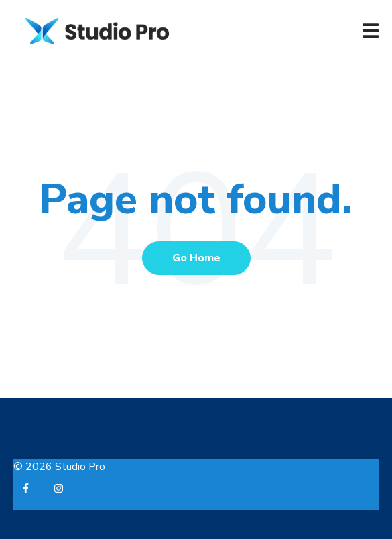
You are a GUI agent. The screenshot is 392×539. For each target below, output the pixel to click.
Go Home (196, 258)
